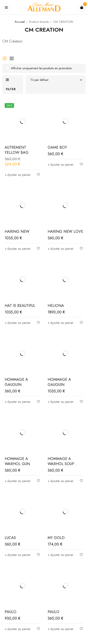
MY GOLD (56, 538)
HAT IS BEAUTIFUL (20, 306)
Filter (11, 89)
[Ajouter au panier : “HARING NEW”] (18, 249)
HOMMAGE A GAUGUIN (16, 382)
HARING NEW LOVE (65, 232)
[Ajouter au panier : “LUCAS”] (18, 555)
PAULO (11, 612)
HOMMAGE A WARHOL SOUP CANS (61, 464)
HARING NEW (17, 232)
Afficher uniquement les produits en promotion (41, 68)
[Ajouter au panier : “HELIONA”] (61, 323)
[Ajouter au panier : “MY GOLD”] (61, 555)
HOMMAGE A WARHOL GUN (17, 461)
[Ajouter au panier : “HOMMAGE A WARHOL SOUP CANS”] (61, 481)
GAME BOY (57, 147)
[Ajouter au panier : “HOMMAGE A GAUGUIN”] (18, 402)
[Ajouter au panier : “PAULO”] (18, 629)
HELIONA (56, 306)
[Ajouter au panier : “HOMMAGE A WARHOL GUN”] (18, 481)
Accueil (20, 22)
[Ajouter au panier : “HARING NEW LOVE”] (61, 249)
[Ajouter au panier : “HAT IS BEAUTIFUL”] (18, 323)
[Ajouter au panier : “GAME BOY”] (61, 164)
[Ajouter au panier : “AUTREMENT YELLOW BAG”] (18, 175)
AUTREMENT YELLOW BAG (17, 150)
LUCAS (10, 538)
